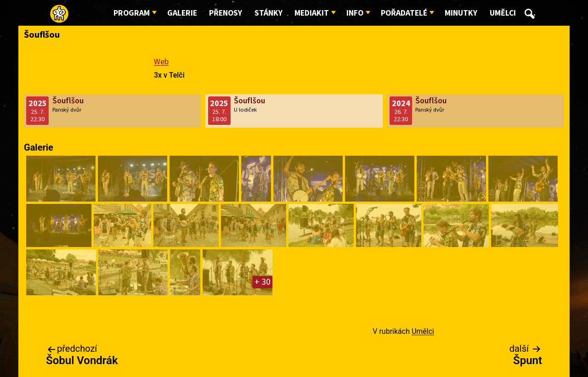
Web (161, 62)
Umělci (503, 13)
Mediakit (312, 13)
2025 (38, 104)
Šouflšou (68, 101)
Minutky (461, 13)
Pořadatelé (404, 13)
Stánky (269, 13)
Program (132, 13)
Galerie (182, 13)
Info (355, 13)
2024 (401, 104)
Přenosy (226, 13)
